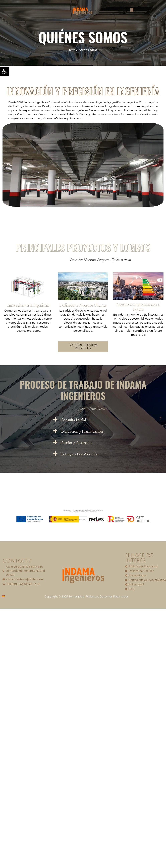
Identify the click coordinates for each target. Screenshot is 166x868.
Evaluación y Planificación (82, 432)
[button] (132, 10)
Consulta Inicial (73, 420)
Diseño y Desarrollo (77, 443)
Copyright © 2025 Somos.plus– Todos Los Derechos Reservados (87, 597)
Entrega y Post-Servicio (79, 454)
